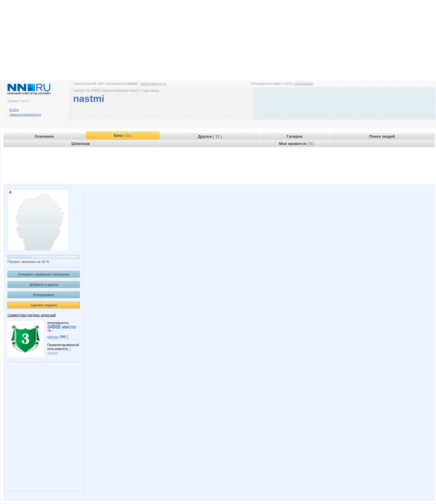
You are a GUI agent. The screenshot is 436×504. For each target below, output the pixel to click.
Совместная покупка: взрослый (32, 315)
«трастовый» (304, 83)
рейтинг (53, 337)
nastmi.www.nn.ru (153, 83)
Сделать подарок (44, 305)
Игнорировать (44, 295)
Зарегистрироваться (25, 115)
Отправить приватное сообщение (44, 274)
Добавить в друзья (44, 285)
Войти (14, 110)
